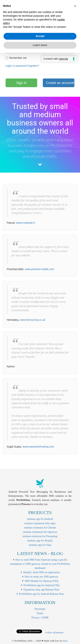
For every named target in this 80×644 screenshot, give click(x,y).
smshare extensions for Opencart (40, 532)
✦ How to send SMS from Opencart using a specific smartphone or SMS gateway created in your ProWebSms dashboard (40, 564)
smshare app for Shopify (40, 541)
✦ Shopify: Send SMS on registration (40, 572)
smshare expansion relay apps (40, 523)
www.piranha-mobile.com (39, 269)
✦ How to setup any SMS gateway (40, 577)
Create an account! (60, 83)
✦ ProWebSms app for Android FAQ (40, 585)
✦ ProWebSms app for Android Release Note (40, 594)
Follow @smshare (54, 632)
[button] (75, 6)
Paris (65, 641)
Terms (40, 613)
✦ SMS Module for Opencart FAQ (40, 581)
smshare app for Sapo (40, 545)
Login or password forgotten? (22, 66)
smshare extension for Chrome (40, 528)
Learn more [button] (40, 45)
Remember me (16, 58)
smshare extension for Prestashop (40, 536)
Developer (40, 609)
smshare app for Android (40, 519)
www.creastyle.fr (26, 223)
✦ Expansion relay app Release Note (40, 590)
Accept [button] (40, 36)
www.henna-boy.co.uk (33, 320)
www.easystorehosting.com (38, 447)
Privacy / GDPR (40, 618)
